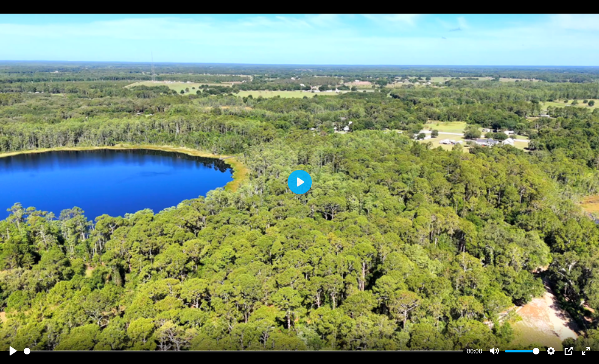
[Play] (13, 351)
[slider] (243, 351)
